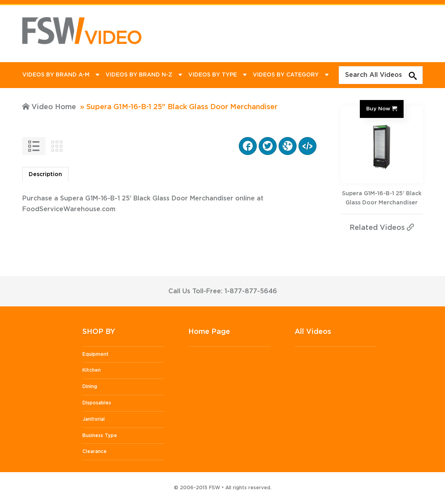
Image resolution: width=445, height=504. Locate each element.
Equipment (96, 354)
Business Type (100, 435)
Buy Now (378, 109)
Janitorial (94, 419)
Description (45, 175)
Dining (90, 386)
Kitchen (92, 370)
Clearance (95, 451)
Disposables (97, 403)
